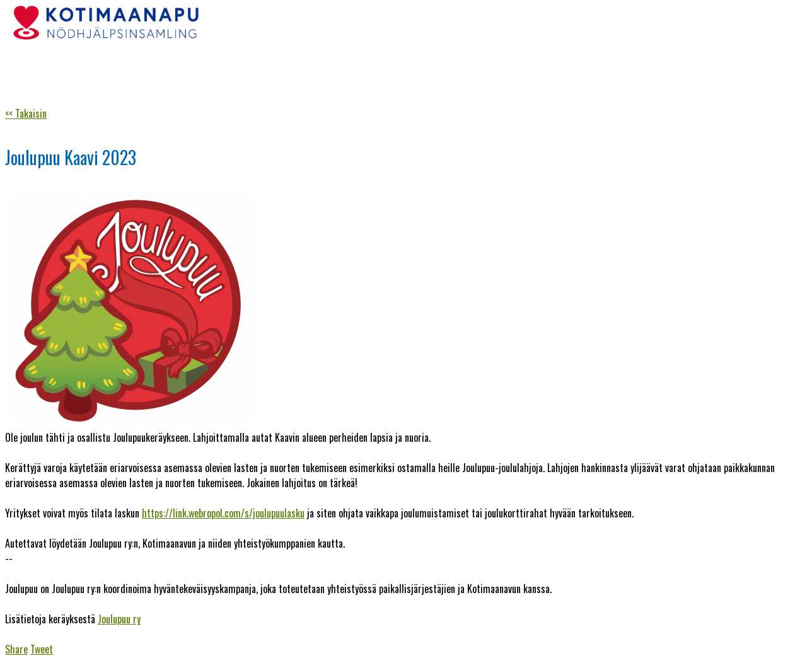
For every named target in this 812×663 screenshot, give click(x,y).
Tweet (42, 649)
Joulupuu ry (119, 619)
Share (16, 649)
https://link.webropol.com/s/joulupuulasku (223, 513)
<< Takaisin (26, 113)
